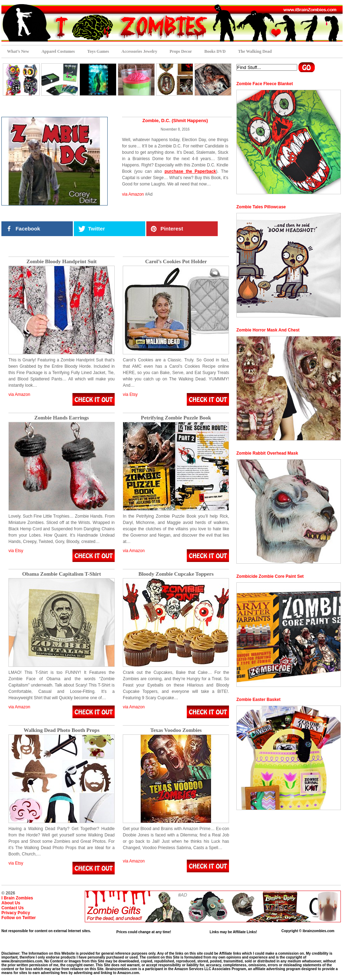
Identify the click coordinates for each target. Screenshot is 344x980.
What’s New (18, 51)
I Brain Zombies (17, 898)
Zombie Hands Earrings (61, 418)
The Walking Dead (255, 51)
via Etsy (130, 394)
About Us (11, 903)
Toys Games (98, 51)
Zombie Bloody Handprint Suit (62, 262)
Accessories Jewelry (139, 51)
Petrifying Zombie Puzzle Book (176, 418)
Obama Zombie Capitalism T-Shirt (62, 574)
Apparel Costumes (58, 51)
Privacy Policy (16, 913)
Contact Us (12, 908)
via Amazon (133, 194)
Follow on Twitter (19, 918)
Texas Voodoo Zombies (176, 730)
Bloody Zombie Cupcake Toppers (176, 574)
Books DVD (215, 51)
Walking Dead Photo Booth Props (62, 730)
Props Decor (181, 51)
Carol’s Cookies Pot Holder (176, 262)
